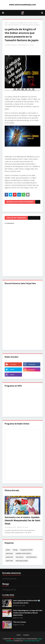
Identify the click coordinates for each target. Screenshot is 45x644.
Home (19, 635)
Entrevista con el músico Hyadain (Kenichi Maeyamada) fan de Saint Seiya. (22, 520)
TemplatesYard (21, 639)
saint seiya (9, 553)
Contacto (26, 635)
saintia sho (9, 557)
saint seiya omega (22, 561)
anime (8, 550)
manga (15, 550)
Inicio (6, 23)
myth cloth (9, 561)
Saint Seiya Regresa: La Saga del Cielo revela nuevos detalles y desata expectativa (28, 613)
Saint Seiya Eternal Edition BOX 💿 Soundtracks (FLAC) (26, 602)
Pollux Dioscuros (12, 45)
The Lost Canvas (19, 622)
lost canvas (20, 557)
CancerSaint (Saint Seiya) (31, 641)
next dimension (31, 557)
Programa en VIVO (26, 550)
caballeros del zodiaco (23, 553)
